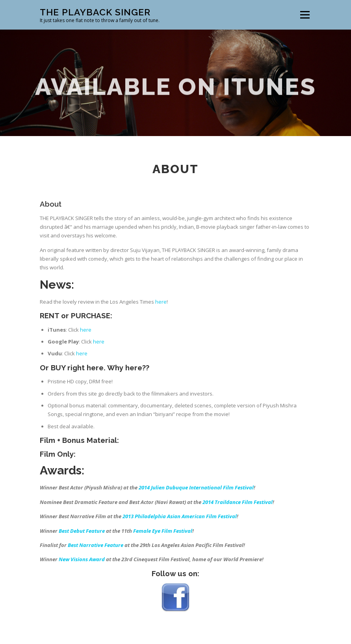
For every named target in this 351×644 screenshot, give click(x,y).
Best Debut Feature (82, 545)
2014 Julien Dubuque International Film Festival (196, 502)
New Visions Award (82, 573)
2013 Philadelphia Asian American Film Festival (180, 530)
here (161, 316)
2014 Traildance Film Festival (238, 516)
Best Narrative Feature (96, 559)
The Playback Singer (95, 12)
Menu (305, 15)
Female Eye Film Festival (163, 545)
